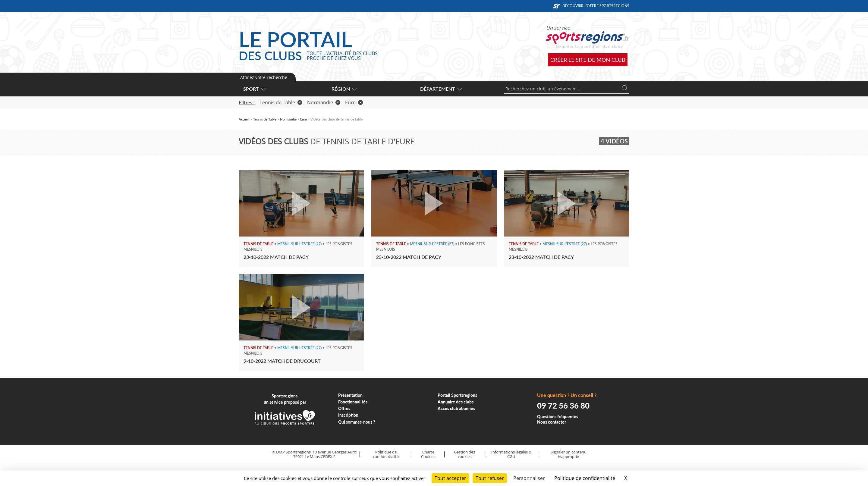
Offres (344, 408)
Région (344, 89)
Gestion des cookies (464, 454)
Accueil (244, 119)
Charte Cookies (428, 454)
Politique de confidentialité (386, 454)
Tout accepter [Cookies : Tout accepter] (450, 478)
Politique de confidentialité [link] (585, 478)
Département (441, 89)
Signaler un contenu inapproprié (569, 454)
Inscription (348, 415)
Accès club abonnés (456, 408)
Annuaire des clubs (456, 402)
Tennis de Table (281, 102)
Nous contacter (552, 422)
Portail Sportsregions (457, 395)
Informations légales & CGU (511, 454)
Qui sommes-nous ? (357, 422)
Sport (254, 89)
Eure (354, 102)
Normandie (324, 102)
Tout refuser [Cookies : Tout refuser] (490, 478)
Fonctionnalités (353, 402)
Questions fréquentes (558, 417)
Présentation (350, 395)
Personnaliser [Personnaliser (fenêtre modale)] (529, 478)
